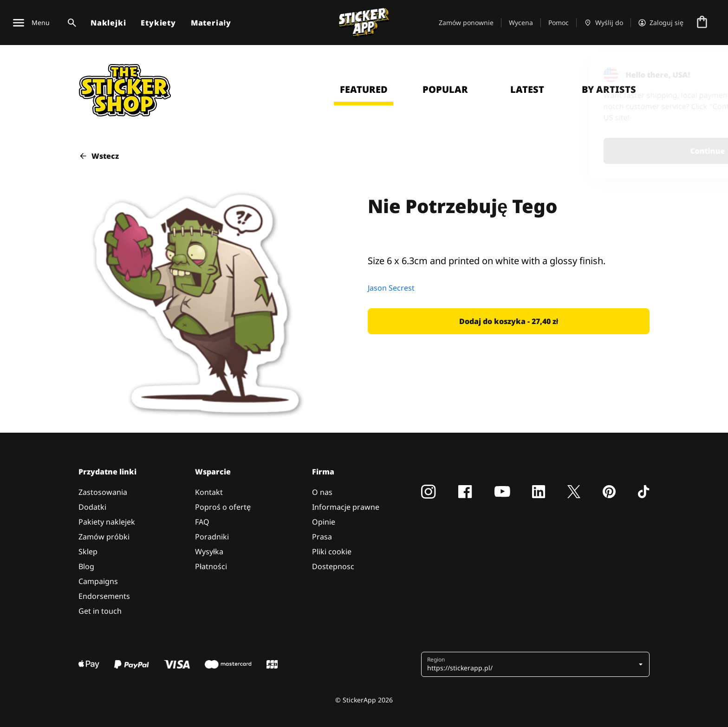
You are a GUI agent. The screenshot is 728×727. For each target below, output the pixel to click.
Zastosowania (103, 492)
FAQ (202, 522)
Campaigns (98, 581)
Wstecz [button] (99, 156)
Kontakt (209, 492)
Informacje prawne (346, 507)
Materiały (211, 23)
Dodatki (92, 507)
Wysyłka (209, 552)
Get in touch (100, 611)
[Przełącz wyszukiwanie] (70, 23)
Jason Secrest (391, 288)
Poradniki (212, 537)
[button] (509, 321)
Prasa (322, 537)
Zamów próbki (104, 537)
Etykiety (158, 23)
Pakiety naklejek (107, 522)
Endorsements (104, 596)
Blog (86, 566)
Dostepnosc (333, 566)
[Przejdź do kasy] (702, 23)
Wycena (521, 23)
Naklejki (108, 23)
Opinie (324, 522)
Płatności (211, 566)
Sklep (88, 552)
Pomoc (559, 23)
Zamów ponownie (466, 23)
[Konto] (661, 23)
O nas (322, 492)
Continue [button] (600, 151)
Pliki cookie (332, 552)
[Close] (700, 71)
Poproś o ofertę (223, 507)
